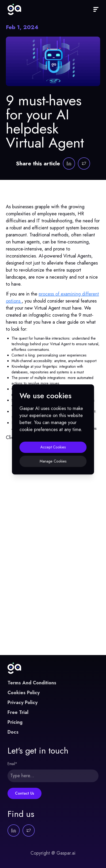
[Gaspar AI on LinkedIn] (69, 163)
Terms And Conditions (32, 683)
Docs (13, 732)
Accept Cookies (53, 447)
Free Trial (18, 712)
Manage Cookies (53, 461)
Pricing (15, 722)
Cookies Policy (24, 693)
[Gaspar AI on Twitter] (84, 163)
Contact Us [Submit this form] (25, 793)
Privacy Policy (23, 703)
